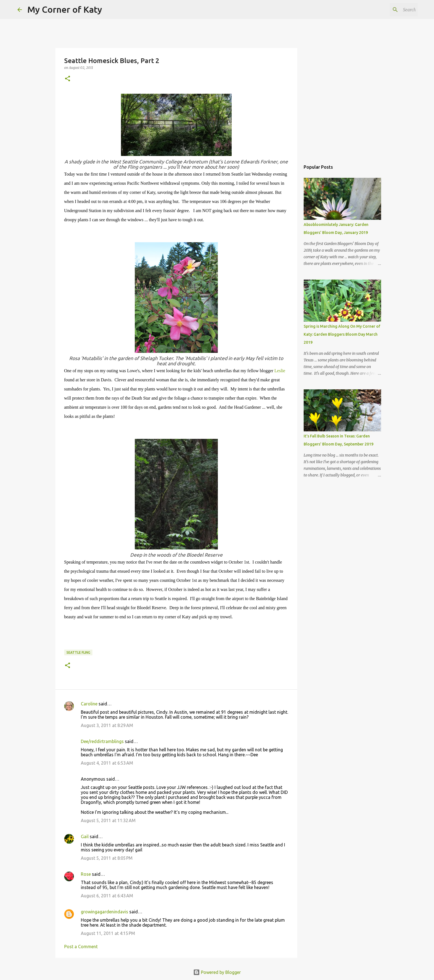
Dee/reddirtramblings (102, 741)
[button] (68, 79)
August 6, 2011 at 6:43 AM (107, 896)
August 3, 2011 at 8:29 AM (107, 725)
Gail (85, 836)
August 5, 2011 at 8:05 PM (107, 858)
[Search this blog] (389, 10)
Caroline (89, 704)
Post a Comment (81, 947)
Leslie (280, 371)
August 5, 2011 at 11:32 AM (108, 820)
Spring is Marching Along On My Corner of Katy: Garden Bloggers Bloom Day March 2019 (342, 334)
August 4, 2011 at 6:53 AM (107, 763)
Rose (86, 874)
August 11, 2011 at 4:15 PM (108, 933)
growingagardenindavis (104, 912)
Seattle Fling (78, 652)
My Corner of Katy (65, 9)
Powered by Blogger (217, 972)
